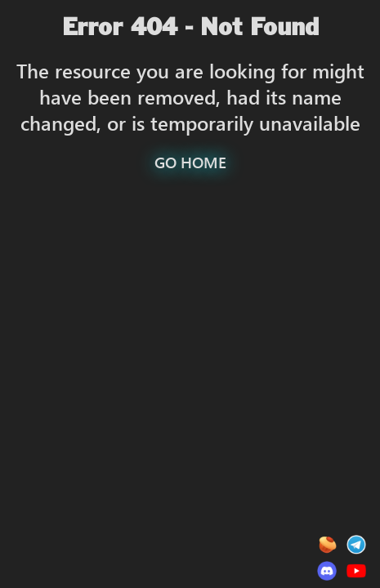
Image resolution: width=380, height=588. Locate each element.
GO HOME (190, 162)
